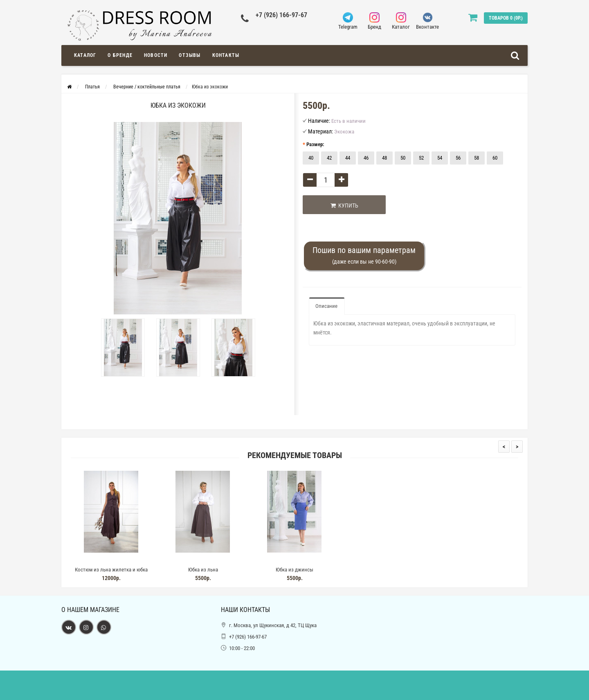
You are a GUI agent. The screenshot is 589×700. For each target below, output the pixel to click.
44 (348, 158)
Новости (156, 55)
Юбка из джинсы (294, 570)
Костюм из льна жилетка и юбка (111, 570)
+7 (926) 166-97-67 (281, 15)
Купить (344, 205)
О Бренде (120, 55)
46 (366, 158)
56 (458, 158)
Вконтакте (428, 21)
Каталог (401, 21)
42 (329, 158)
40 (311, 158)
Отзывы (190, 55)
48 (384, 158)
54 (440, 158)
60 (495, 158)
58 (477, 158)
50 (403, 158)
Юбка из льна (203, 570)
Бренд (374, 21)
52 (421, 158)
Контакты (226, 55)
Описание (326, 306)
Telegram (348, 21)
